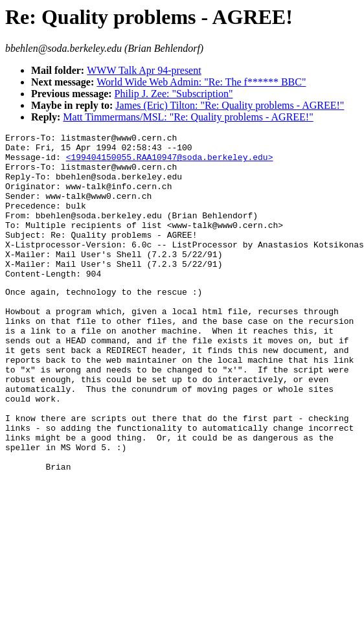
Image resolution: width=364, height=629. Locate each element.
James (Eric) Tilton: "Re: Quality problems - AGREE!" (230, 105)
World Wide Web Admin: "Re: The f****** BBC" (201, 82)
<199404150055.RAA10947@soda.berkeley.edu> (170, 163)
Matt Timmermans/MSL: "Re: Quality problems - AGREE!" (188, 117)
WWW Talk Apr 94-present (144, 70)
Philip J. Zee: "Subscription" (174, 94)
